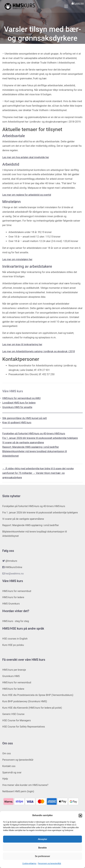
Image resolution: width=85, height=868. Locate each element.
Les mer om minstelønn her (17, 259)
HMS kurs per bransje (14, 670)
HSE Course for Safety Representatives (24, 727)
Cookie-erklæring (29, 864)
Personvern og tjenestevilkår (50, 864)
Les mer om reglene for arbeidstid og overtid (27, 195)
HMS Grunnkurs (11, 604)
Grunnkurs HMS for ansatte (17, 407)
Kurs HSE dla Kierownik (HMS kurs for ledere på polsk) (32, 708)
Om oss (7, 753)
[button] (80, 815)
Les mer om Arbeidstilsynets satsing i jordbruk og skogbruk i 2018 (39, 351)
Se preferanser (42, 856)
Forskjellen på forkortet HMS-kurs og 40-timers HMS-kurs (34, 434)
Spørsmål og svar (12, 772)
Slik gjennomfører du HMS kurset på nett (25, 418)
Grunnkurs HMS (11, 676)
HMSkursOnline (14, 567)
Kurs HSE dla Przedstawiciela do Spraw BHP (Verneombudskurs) (38, 695)
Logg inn (79, 3)
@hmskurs (11, 561)
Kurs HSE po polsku (13, 645)
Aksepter (42, 839)
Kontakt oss (9, 766)
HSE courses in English (15, 639)
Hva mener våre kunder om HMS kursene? (25, 785)
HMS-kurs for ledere (13, 689)
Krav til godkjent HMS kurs (17, 423)
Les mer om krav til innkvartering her (22, 344)
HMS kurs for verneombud (17, 591)
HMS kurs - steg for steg (16, 621)
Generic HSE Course (13, 714)
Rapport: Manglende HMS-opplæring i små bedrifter (31, 447)
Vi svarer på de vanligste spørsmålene (23, 443)
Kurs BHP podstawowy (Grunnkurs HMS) (25, 701)
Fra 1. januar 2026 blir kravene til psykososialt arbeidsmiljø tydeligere (40, 438)
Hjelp (5, 779)
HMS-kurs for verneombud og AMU (21, 398)
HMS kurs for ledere (13, 597)
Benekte (43, 848)
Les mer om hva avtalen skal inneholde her (26, 157)
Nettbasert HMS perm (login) (18, 791)
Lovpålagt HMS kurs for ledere (19, 403)
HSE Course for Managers (17, 720)
